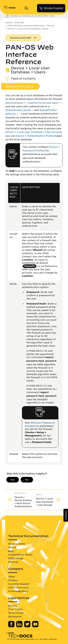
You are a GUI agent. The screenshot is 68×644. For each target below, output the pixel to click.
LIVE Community (18, 587)
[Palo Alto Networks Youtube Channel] (35, 626)
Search (12, 547)
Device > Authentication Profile (35, 136)
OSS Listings (16, 558)
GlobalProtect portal (18, 110)
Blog (11, 551)
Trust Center (15, 609)
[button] (66, 515)
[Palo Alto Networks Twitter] (28, 626)
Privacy (13, 606)
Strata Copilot (51, 8)
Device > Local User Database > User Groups (33, 132)
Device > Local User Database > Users (28, 29)
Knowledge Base (18, 591)
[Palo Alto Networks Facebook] (12, 626)
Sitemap (13, 562)
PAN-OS (19, 22)
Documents (15, 616)
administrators (14, 103)
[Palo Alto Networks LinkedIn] (20, 626)
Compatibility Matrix (20, 555)
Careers (13, 580)
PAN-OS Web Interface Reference (26, 25)
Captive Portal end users (43, 103)
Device (51, 25)
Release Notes (17, 544)
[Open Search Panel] (27, 8)
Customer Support (19, 584)
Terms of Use (16, 613)
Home (9, 22)
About (12, 576)
